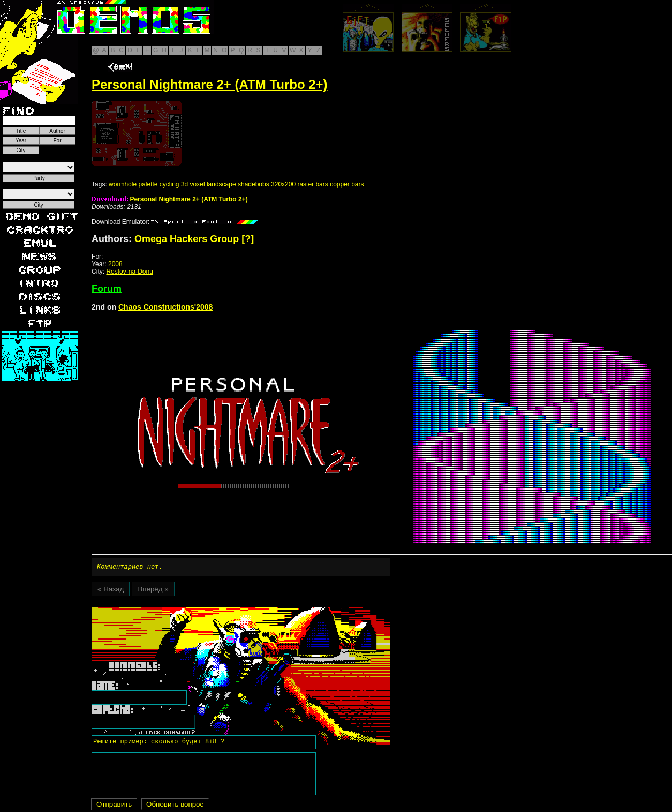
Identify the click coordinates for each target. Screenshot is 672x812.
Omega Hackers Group (187, 239)
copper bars (347, 184)
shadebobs (254, 184)
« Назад (111, 591)
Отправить (114, 806)
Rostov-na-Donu (129, 272)
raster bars (312, 184)
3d (184, 184)
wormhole (123, 184)
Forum (107, 289)
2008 (115, 264)
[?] (248, 239)
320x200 (283, 184)
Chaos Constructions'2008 (165, 307)
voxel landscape (213, 184)
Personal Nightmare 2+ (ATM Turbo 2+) (170, 199)
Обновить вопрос (175, 806)
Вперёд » (153, 591)
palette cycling (158, 184)
